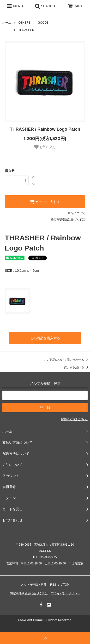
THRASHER (26, 30)
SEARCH (45, 6)
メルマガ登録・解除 (34, 585)
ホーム (7, 23)
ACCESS (45, 551)
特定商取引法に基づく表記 (68, 219)
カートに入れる (45, 202)
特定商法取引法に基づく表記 (29, 593)
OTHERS (24, 23)
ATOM (66, 585)
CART (75, 6)
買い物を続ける (77, 367)
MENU (15, 6)
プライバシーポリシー (66, 593)
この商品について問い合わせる (67, 360)
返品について (77, 213)
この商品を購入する (45, 338)
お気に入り (45, 147)
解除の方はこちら (74, 419)
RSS (53, 585)
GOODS (43, 23)
